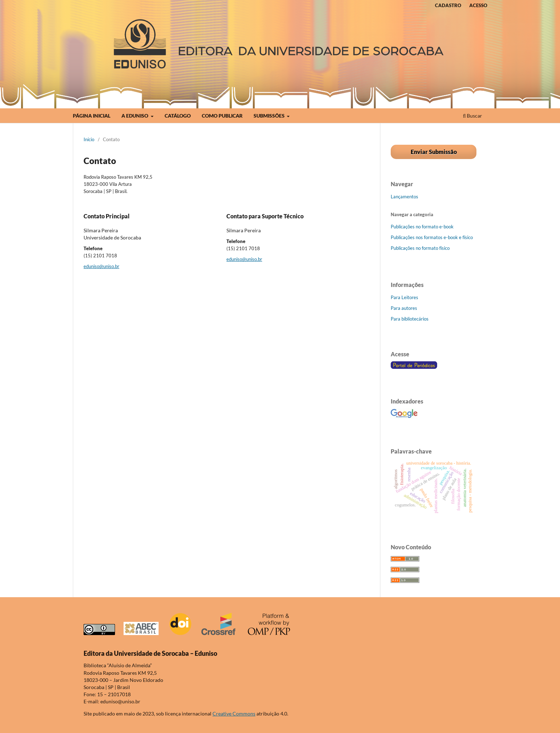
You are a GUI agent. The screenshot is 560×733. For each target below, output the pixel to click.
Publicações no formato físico (420, 248)
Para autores (404, 308)
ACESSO (478, 5)
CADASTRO (448, 5)
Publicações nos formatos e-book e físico (432, 237)
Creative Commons (234, 714)
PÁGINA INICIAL (92, 116)
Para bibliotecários (410, 319)
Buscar (472, 116)
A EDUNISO (135, 116)
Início (89, 139)
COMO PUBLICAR (222, 116)
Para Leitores (404, 297)
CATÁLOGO (178, 116)
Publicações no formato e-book (422, 227)
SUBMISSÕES (270, 116)
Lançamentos (404, 197)
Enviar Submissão (434, 152)
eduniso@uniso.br (101, 266)
